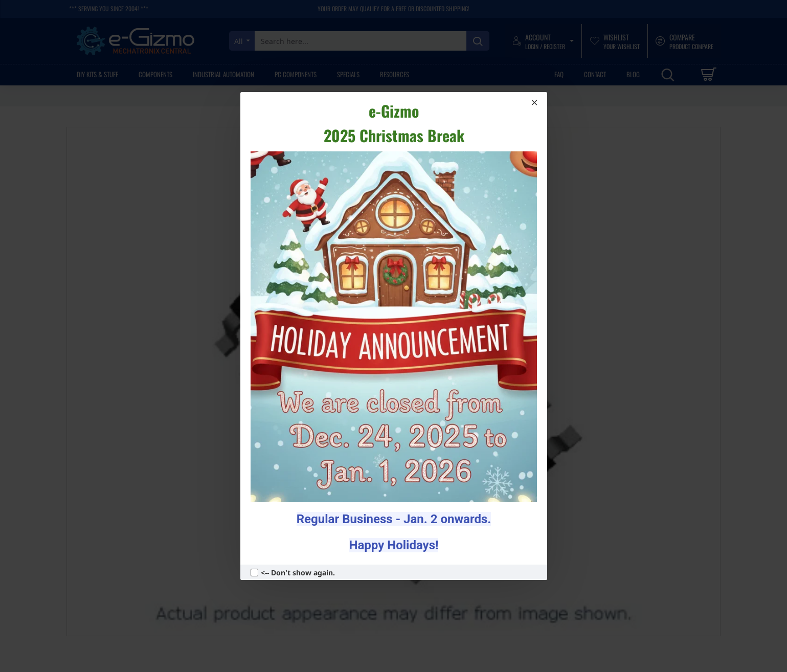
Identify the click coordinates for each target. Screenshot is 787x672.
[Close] (534, 102)
